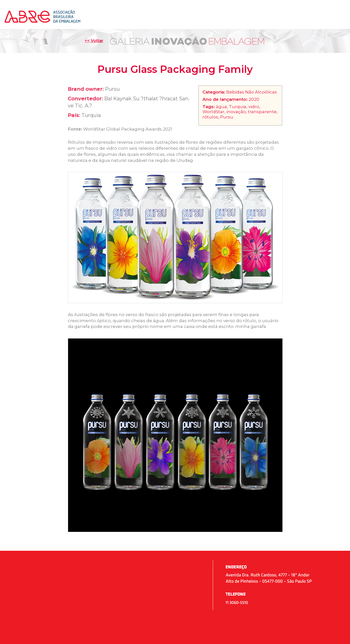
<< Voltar (94, 41)
